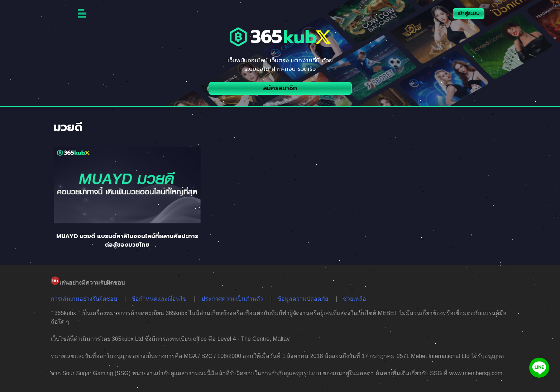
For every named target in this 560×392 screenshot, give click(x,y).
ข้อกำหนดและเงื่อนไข (159, 299)
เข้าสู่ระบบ (469, 13)
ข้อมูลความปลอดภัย (303, 299)
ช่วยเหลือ (355, 299)
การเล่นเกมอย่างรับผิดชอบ (84, 299)
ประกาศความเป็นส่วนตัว (232, 299)
